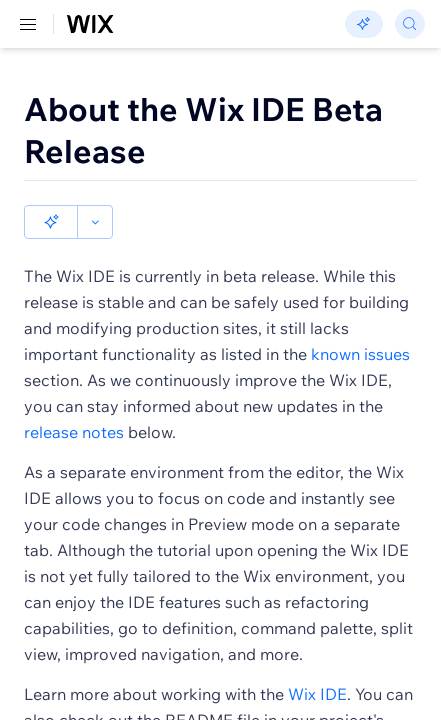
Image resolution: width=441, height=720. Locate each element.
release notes (74, 398)
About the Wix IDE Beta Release (203, 130)
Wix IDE (317, 660)
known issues (360, 320)
